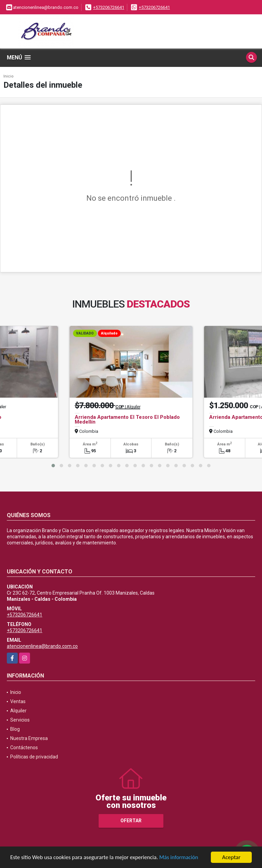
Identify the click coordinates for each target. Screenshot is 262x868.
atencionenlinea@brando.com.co (42, 646)
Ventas (18, 701)
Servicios (20, 720)
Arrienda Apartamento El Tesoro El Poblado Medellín (127, 419)
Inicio (9, 76)
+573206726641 (109, 7)
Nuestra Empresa (29, 738)
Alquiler (18, 711)
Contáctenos (24, 748)
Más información (182, 858)
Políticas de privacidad (34, 757)
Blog (15, 729)
